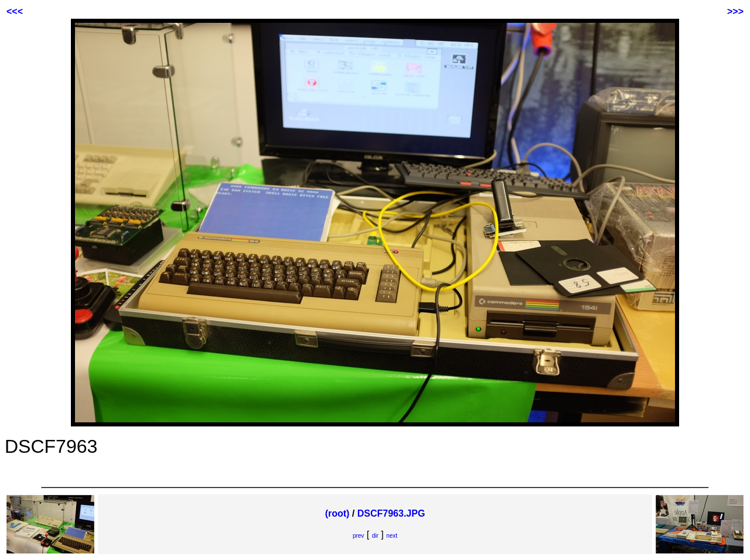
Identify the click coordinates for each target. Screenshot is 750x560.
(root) (337, 513)
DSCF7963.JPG (391, 513)
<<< (15, 11)
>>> (735, 11)
